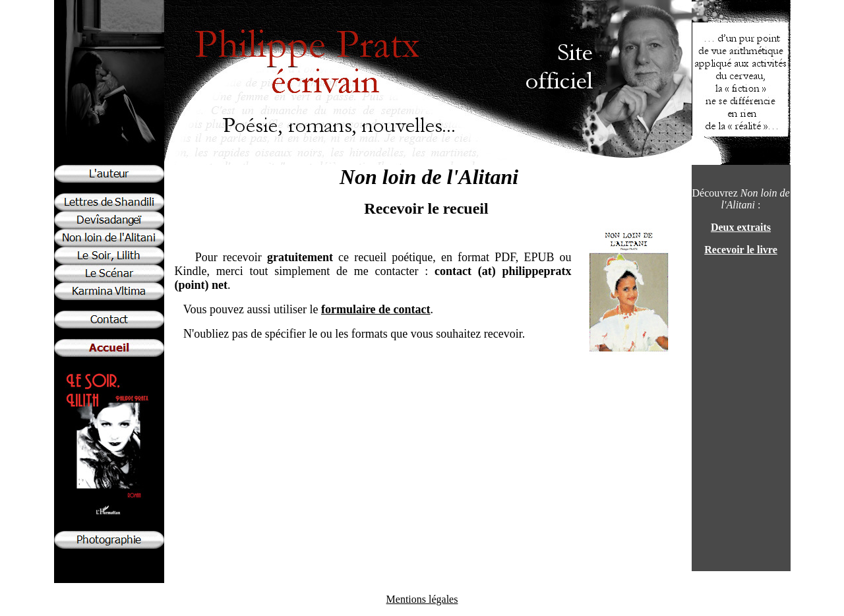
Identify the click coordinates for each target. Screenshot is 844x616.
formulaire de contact (376, 309)
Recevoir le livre (740, 250)
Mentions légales (422, 599)
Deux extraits (741, 227)
